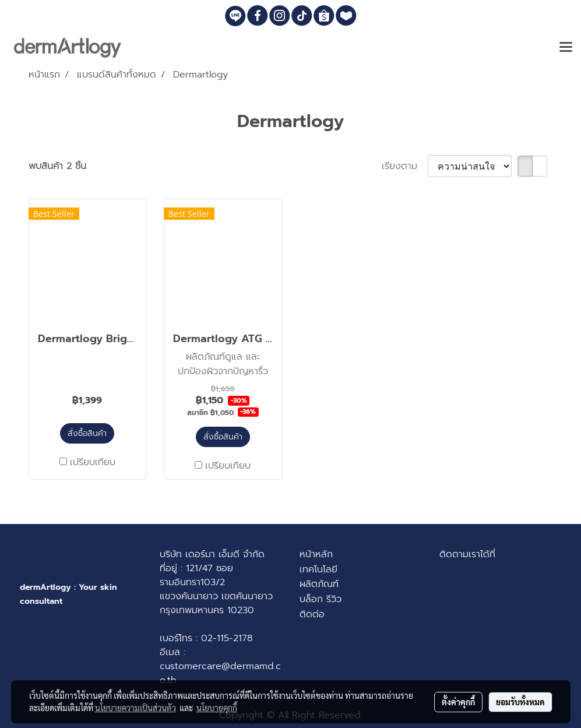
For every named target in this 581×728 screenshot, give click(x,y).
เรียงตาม (405, 166)
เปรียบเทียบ (93, 462)
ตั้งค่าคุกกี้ (458, 702)
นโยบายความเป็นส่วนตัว (135, 708)
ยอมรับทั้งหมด (520, 702)
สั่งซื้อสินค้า (87, 433)
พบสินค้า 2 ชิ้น (57, 166)
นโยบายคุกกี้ (217, 708)
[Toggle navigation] (566, 48)
